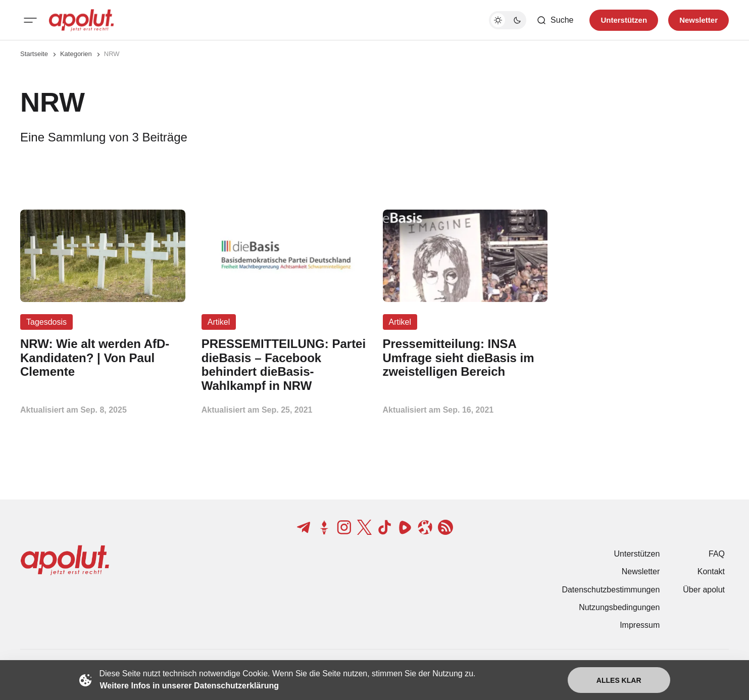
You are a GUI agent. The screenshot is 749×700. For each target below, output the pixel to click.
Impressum (640, 625)
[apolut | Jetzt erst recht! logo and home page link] (81, 20)
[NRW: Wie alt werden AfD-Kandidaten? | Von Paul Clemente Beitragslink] (103, 358)
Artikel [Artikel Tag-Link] (219, 322)
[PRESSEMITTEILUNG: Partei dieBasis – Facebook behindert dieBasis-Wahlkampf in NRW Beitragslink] (284, 365)
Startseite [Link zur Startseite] (34, 54)
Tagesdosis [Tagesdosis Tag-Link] (46, 322)
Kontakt (711, 571)
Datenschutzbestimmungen (611, 590)
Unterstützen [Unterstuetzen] (624, 20)
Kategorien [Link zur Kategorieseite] (76, 54)
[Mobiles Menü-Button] (30, 20)
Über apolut (704, 590)
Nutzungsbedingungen (619, 607)
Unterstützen (637, 554)
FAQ (717, 554)
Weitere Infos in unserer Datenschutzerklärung (189, 686)
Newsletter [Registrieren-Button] (698, 20)
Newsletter (641, 571)
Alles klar (619, 680)
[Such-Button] (555, 20)
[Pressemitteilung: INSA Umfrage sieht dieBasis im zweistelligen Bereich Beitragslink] (465, 358)
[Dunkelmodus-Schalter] (508, 20)
